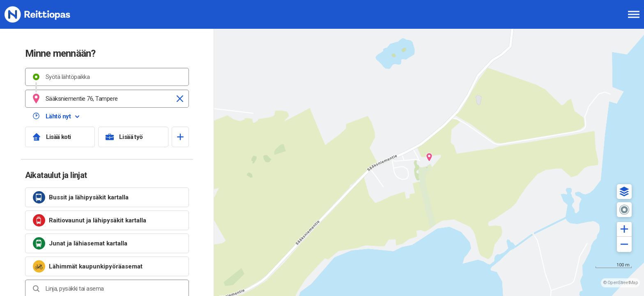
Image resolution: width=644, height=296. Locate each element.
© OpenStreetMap (621, 283)
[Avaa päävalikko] (634, 14)
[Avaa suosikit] (180, 137)
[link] (107, 197)
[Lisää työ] (133, 137)
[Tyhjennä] (180, 99)
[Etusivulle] (47, 14)
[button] (624, 192)
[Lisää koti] (60, 137)
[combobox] (107, 77)
